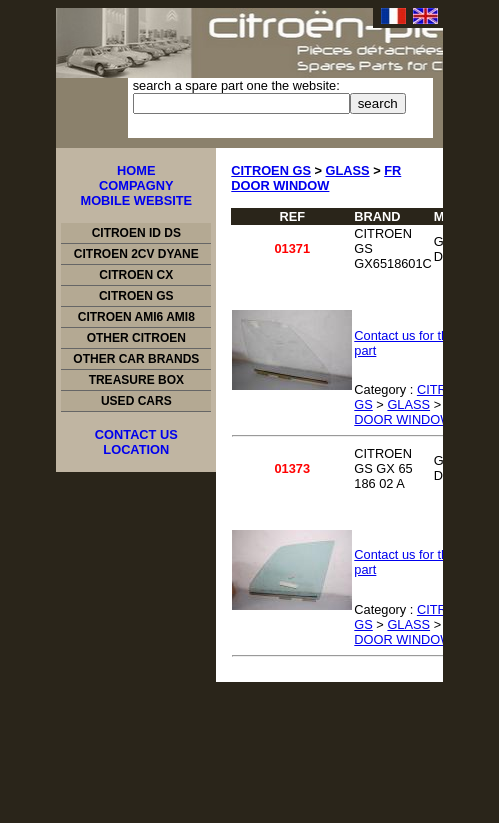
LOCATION (136, 449)
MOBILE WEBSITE (136, 200)
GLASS (348, 170)
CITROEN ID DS (136, 233)
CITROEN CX (136, 275)
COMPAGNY (136, 185)
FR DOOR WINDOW (316, 178)
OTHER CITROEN (136, 338)
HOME (136, 170)
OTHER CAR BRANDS (136, 359)
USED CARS (136, 401)
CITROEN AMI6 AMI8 (136, 317)
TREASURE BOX (136, 380)
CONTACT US (136, 434)
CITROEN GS (136, 296)
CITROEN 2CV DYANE (136, 254)
